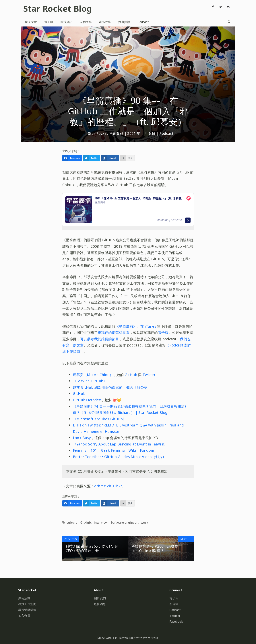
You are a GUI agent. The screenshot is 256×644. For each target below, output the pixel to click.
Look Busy (82, 438)
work (145, 523)
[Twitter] (221, 7)
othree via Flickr (108, 486)
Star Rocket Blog (57, 8)
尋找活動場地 (27, 610)
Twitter (149, 375)
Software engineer (124, 523)
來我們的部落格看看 (114, 333)
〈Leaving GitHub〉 (90, 381)
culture (72, 523)
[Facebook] (213, 7)
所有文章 (31, 22)
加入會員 (24, 616)
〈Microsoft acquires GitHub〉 (100, 419)
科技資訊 (67, 22)
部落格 (174, 604)
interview (101, 523)
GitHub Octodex (87, 400)
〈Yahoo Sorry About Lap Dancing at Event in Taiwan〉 (120, 444)
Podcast (143, 22)
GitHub (131, 375)
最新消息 (100, 604)
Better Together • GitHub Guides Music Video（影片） (120, 457)
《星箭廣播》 (126, 326)
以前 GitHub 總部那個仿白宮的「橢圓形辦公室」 (112, 387)
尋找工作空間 (27, 604)
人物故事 (86, 22)
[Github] (228, 7)
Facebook (176, 622)
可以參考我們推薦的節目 (99, 339)
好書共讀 (124, 22)
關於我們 (100, 598)
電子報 (49, 22)
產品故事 (105, 22)
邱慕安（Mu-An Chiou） (93, 375)
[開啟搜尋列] (229, 22)
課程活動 (24, 598)
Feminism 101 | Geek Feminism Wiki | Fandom (114, 450)
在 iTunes (149, 326)
